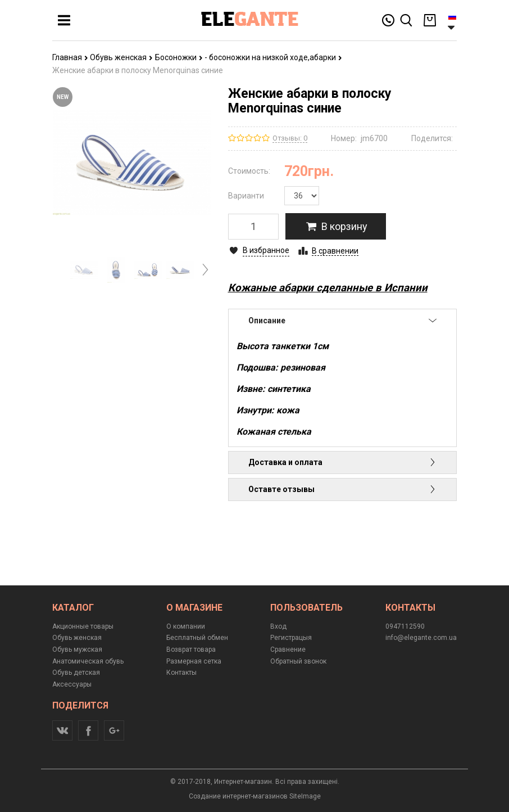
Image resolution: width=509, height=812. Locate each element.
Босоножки (179, 57)
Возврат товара (191, 649)
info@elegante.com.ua (421, 638)
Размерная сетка (194, 661)
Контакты (181, 673)
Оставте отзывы (343, 489)
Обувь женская (121, 57)
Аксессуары (72, 684)
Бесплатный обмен (197, 638)
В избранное (266, 250)
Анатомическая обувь (88, 661)
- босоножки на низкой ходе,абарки (273, 57)
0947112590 (405, 626)
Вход (278, 626)
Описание (343, 321)
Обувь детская (76, 673)
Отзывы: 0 (290, 138)
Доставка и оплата (343, 462)
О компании (186, 626)
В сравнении (335, 251)
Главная (70, 57)
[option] (84, 270)
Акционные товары (83, 626)
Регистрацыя (291, 638)
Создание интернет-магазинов (238, 796)
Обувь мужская (77, 649)
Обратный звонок (298, 661)
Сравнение (288, 649)
